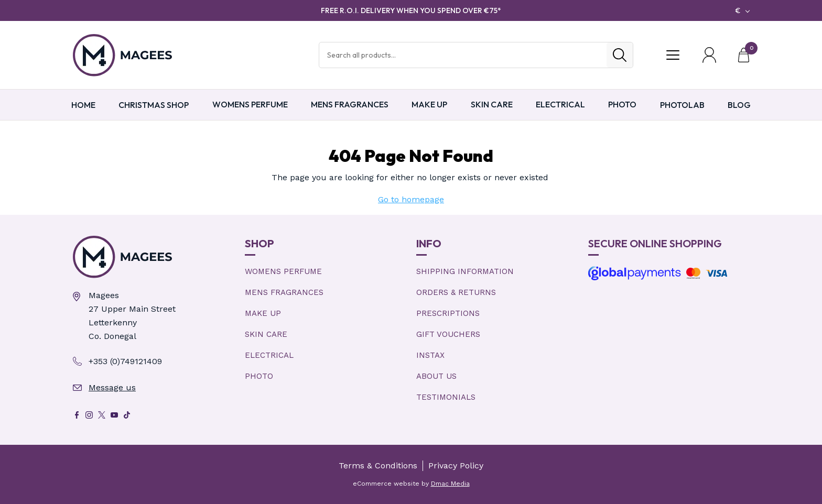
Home (83, 105)
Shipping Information (465, 271)
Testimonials (446, 397)
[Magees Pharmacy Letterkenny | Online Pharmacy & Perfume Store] (154, 257)
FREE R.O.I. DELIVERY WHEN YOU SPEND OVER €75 (411, 10)
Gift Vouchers (448, 334)
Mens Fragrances (350, 104)
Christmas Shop (154, 105)
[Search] (620, 55)
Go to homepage (411, 199)
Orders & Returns (456, 292)
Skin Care (492, 104)
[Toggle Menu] (673, 55)
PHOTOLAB (682, 105)
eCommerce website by (411, 484)
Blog (739, 105)
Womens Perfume (250, 104)
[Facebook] (77, 415)
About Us (436, 376)
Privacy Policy (456, 465)
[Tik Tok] (127, 415)
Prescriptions (448, 313)
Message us (112, 387)
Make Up (429, 104)
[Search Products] (463, 55)
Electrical (560, 104)
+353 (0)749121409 (125, 361)
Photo (622, 104)
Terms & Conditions (378, 465)
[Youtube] (114, 415)
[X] (102, 415)
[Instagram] (89, 415)
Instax (430, 355)
